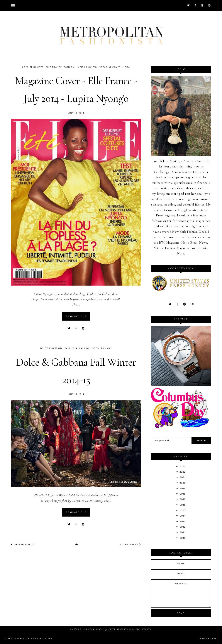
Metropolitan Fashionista (33, 638)
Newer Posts (23, 544)
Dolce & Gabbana (52, 348)
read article (76, 316)
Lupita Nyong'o (87, 67)
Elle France (54, 67)
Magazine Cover (110, 67)
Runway (107, 348)
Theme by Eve (208, 638)
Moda (126, 67)
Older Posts (130, 544)
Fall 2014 (71, 348)
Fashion (69, 67)
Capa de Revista (33, 67)
